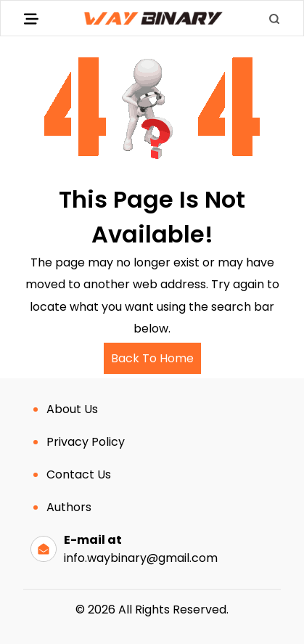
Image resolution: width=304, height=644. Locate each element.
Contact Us (79, 474)
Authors (69, 507)
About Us (72, 409)
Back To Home (152, 358)
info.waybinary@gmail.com (141, 558)
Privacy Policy (86, 442)
